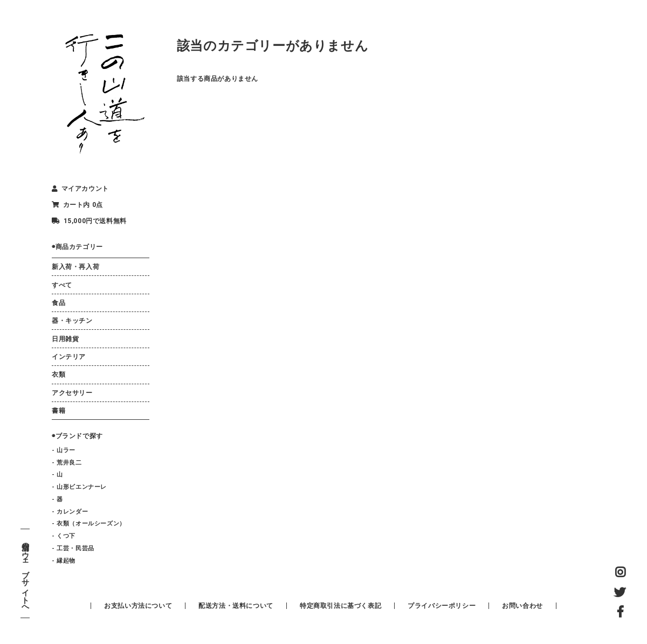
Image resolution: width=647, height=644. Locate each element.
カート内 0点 (77, 205)
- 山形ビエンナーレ (79, 487)
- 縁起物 (64, 561)
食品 (58, 303)
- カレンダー (70, 512)
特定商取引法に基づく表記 (340, 606)
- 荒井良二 (67, 463)
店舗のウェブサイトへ (25, 574)
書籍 (58, 411)
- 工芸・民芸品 (73, 548)
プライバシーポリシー (442, 606)
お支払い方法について (138, 606)
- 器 (57, 499)
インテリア (69, 357)
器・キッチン (72, 321)
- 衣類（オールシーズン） (89, 524)
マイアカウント (80, 189)
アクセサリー (72, 393)
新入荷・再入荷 (75, 267)
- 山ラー (64, 450)
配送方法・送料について (236, 606)
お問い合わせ (522, 606)
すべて (62, 285)
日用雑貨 (65, 339)
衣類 (58, 375)
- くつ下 (64, 536)
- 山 (57, 475)
